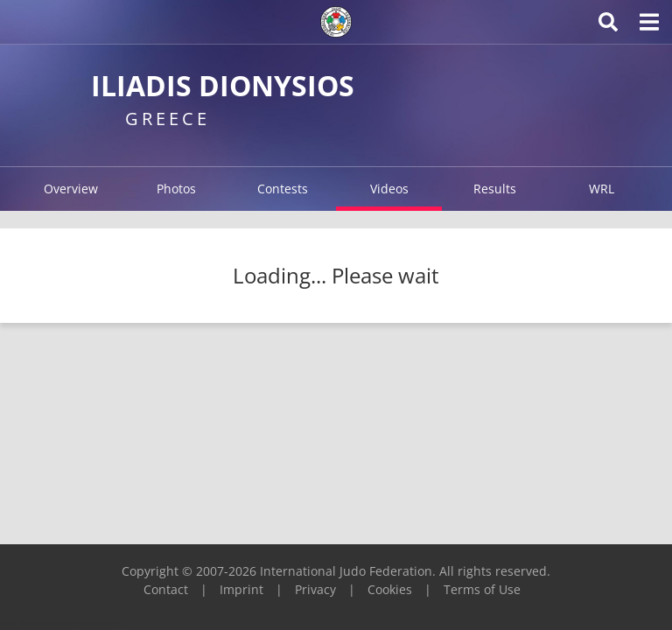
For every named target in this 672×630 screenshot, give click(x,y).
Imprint (241, 589)
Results (495, 189)
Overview (71, 189)
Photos (176, 189)
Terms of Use (482, 589)
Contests (283, 189)
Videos (389, 189)
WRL (602, 189)
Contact (166, 589)
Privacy (315, 589)
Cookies (390, 589)
